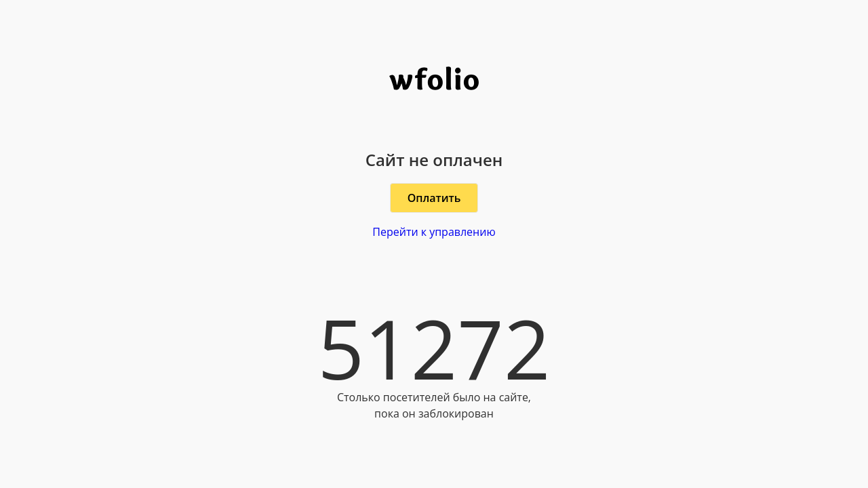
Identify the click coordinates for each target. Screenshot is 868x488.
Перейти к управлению (434, 232)
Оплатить (434, 198)
